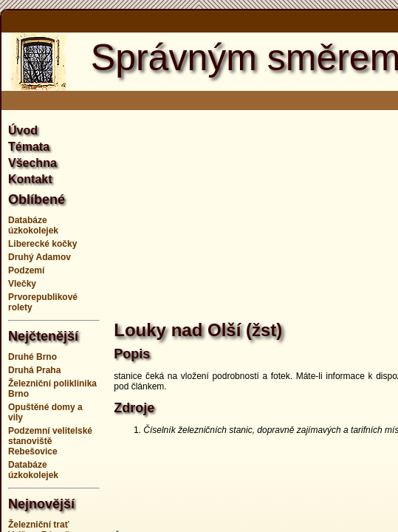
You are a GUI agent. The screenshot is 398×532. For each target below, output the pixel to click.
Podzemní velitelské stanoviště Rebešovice (50, 441)
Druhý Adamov (40, 257)
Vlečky (22, 284)
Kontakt (30, 179)
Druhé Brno (32, 357)
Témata (29, 147)
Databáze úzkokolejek (33, 225)
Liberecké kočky (42, 244)
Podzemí (26, 270)
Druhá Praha (34, 370)
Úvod (23, 130)
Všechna (32, 163)
